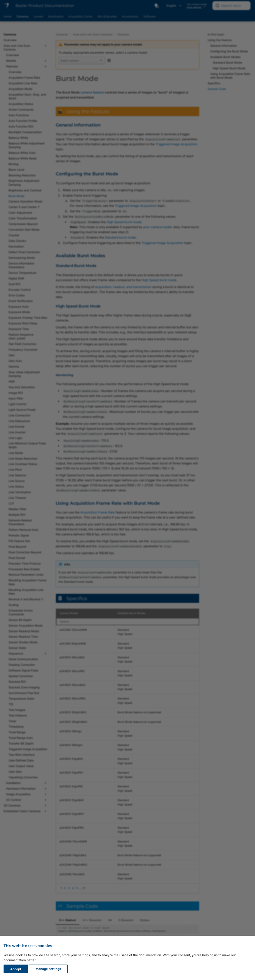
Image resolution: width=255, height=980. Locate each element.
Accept (16, 969)
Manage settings (48, 969)
